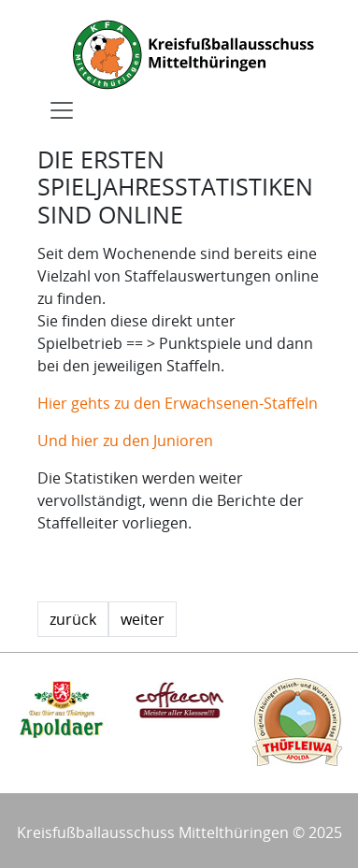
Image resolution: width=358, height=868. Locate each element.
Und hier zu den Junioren (125, 441)
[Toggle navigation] (62, 110)
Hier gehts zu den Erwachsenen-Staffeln (178, 403)
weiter (143, 619)
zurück (73, 619)
